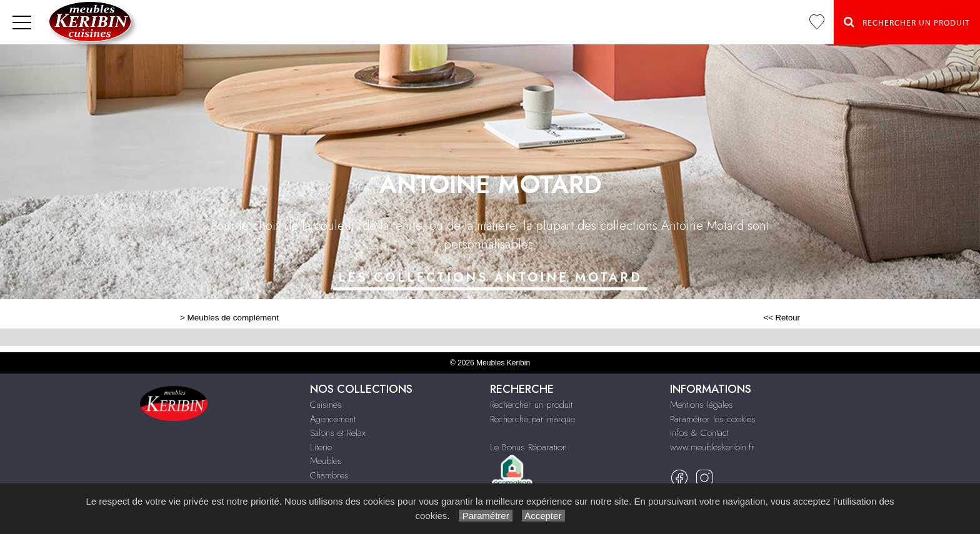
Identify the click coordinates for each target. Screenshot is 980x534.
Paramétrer (485, 516)
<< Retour (782, 318)
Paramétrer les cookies (713, 419)
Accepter (543, 516)
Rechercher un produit (531, 405)
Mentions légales (702, 405)
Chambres (329, 475)
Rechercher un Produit (907, 22)
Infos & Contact (699, 433)
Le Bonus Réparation (528, 447)
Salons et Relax (338, 433)
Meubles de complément (233, 318)
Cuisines (326, 405)
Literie (321, 447)
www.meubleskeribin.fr (712, 447)
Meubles (326, 461)
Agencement (333, 419)
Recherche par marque (532, 419)
